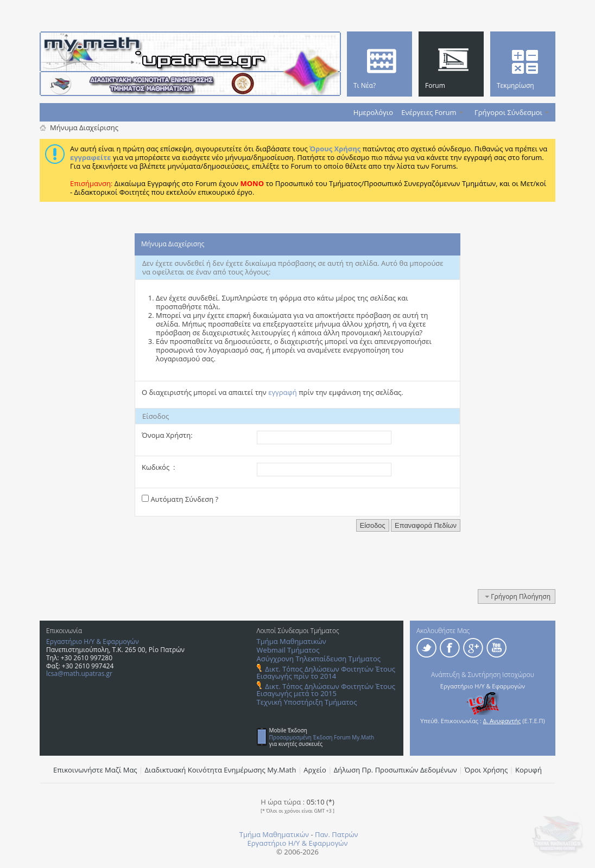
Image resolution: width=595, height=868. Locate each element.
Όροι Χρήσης (486, 770)
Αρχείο (315, 770)
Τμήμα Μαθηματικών (292, 641)
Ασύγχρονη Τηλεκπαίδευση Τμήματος (319, 659)
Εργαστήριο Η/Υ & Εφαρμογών (93, 642)
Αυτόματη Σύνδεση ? (180, 499)
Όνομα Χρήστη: (167, 435)
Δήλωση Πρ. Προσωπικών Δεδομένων (395, 770)
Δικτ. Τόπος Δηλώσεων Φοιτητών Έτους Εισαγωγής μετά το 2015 (326, 690)
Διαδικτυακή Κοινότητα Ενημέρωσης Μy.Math (221, 770)
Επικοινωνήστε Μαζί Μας (95, 770)
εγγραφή (283, 392)
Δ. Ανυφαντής (502, 721)
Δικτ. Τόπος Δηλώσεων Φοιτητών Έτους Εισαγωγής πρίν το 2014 (326, 672)
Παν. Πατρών (337, 834)
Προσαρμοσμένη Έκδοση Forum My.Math (322, 737)
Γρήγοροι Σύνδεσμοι (508, 112)
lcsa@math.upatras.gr (79, 674)
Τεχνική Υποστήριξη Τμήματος (307, 702)
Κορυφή (528, 770)
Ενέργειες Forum (429, 112)
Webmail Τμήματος (288, 650)
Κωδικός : (158, 467)
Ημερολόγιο (373, 112)
